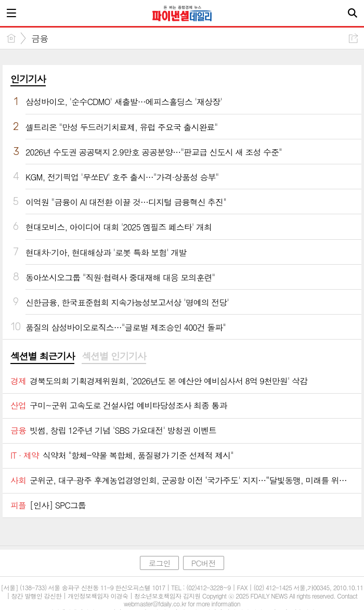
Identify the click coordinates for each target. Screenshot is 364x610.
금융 (40, 38)
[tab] (42, 357)
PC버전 (204, 563)
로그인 (159, 563)
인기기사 (28, 79)
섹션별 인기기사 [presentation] (114, 356)
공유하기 (353, 38)
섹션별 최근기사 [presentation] (42, 356)
